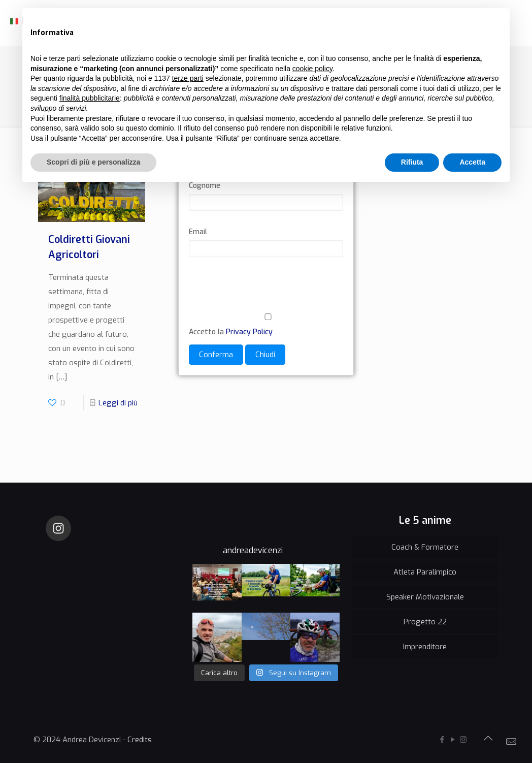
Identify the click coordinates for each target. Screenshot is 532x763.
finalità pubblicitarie (90, 98)
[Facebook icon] (442, 740)
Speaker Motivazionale (425, 597)
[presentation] (266, 292)
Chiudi (265, 355)
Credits (140, 740)
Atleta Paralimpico (425, 572)
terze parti (188, 78)
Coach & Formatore (425, 547)
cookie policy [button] (312, 69)
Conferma (216, 355)
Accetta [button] (472, 162)
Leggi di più (118, 403)
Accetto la (266, 326)
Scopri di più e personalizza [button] (93, 162)
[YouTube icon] (453, 740)
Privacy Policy (249, 332)
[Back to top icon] (488, 739)
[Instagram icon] (463, 740)
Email (198, 232)
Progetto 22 (425, 622)
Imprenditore (425, 647)
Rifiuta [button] (412, 162)
